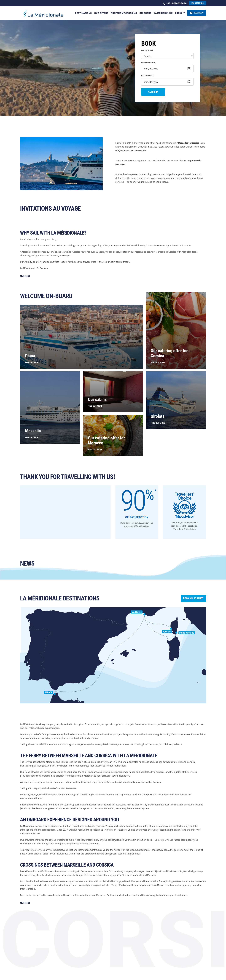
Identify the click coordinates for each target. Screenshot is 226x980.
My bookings (198, 3)
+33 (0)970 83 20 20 (175, 3)
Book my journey (193, 598)
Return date (147, 76)
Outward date (148, 62)
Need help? (199, 13)
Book (148, 44)
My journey (147, 51)
